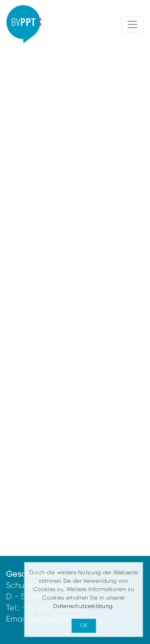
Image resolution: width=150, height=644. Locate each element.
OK (84, 625)
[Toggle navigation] (132, 24)
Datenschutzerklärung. (83, 606)
